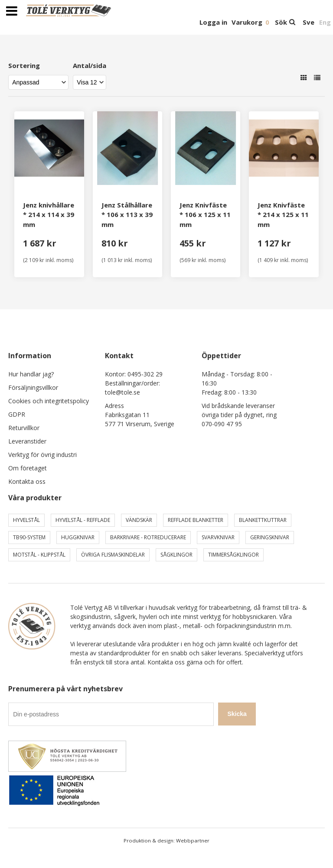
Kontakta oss (27, 481)
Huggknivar (78, 537)
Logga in (213, 22)
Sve (309, 22)
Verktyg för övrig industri (42, 455)
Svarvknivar (218, 537)
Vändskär (139, 520)
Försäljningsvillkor (33, 387)
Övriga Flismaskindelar (113, 555)
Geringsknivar (270, 537)
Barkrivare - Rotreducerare (148, 537)
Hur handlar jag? (31, 374)
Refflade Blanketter (196, 520)
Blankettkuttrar (263, 520)
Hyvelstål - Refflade (83, 520)
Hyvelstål (26, 520)
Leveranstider (27, 441)
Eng (325, 22)
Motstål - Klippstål (39, 555)
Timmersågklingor (233, 555)
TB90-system (29, 537)
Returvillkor (24, 428)
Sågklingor (176, 555)
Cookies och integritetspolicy (49, 401)
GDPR (17, 414)
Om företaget (28, 468)
